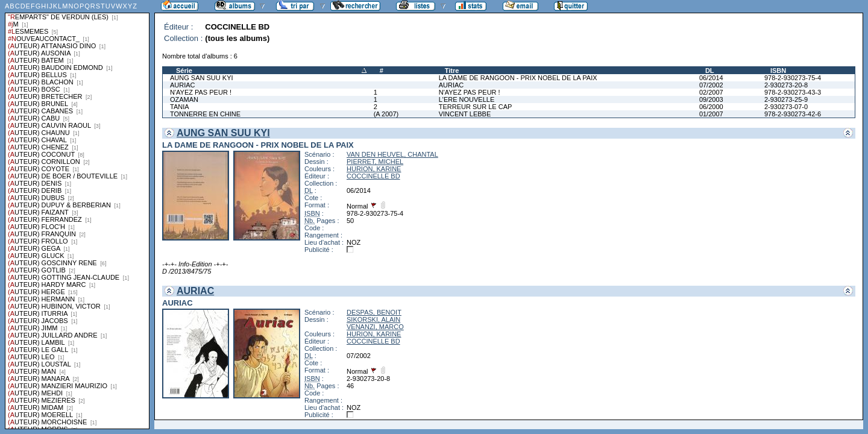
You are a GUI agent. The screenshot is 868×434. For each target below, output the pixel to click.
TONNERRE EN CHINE (205, 114)
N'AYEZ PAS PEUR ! (201, 92)
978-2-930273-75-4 (793, 78)
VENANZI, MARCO (375, 327)
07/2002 (711, 85)
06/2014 (711, 78)
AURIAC (183, 85)
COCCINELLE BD (373, 176)
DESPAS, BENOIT (374, 312)
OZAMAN (184, 99)
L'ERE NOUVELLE (467, 99)
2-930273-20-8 (786, 85)
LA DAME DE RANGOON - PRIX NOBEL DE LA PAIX (518, 78)
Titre (452, 71)
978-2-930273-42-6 (793, 114)
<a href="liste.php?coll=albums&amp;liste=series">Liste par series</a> (77, 215)
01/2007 (711, 114)
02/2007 (711, 92)
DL (710, 71)
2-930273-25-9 (786, 99)
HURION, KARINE (374, 169)
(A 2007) (386, 114)
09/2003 (711, 99)
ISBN (778, 71)
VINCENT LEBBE (465, 114)
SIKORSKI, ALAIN (373, 319)
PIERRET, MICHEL (375, 162)
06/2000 (711, 107)
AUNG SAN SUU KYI (202, 78)
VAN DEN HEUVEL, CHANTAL (392, 154)
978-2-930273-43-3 (793, 92)
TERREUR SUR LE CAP (476, 107)
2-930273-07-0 (786, 107)
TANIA (180, 107)
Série (184, 71)
